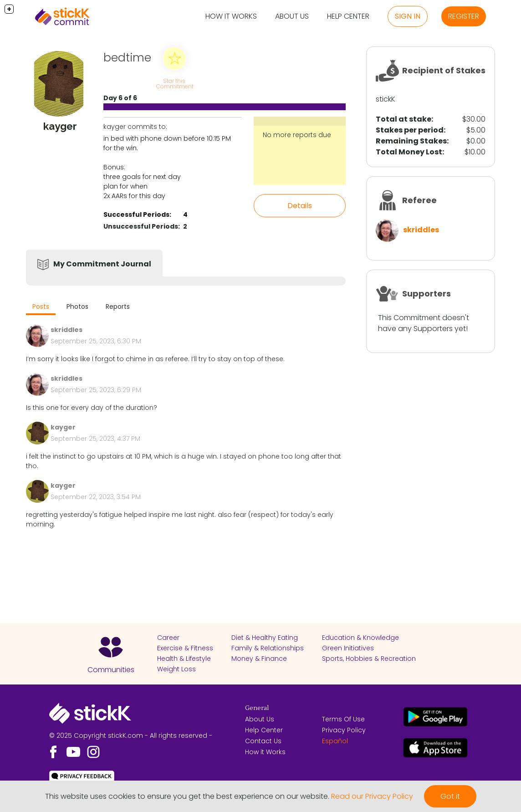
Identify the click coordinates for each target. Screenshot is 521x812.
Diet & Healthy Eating (265, 638)
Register (464, 16)
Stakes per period (410, 130)
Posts (41, 306)
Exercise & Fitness (185, 648)
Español (335, 741)
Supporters (427, 294)
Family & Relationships (268, 648)
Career (168, 638)
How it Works (231, 16)
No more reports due (297, 135)
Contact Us (263, 741)
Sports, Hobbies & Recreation (369, 659)
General (257, 708)
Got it (450, 796)
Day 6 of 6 (120, 98)
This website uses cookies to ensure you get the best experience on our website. (187, 796)
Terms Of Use (343, 719)
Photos (77, 306)
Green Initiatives (348, 648)
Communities (111, 670)
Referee (419, 200)
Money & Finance (259, 659)
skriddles (421, 230)
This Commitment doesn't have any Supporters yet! (424, 323)
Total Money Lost (409, 152)
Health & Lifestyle (184, 659)
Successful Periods (136, 214)
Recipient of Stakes (444, 70)
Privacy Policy (344, 730)
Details (300, 206)
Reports (118, 306)
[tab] (41, 308)
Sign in (408, 16)
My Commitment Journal (102, 264)
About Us (292, 16)
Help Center (348, 16)
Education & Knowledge (360, 638)
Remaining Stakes (411, 141)
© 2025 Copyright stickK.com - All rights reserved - (131, 735)
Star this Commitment (175, 84)
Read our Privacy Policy (372, 796)
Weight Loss (176, 669)
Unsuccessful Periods (141, 226)
